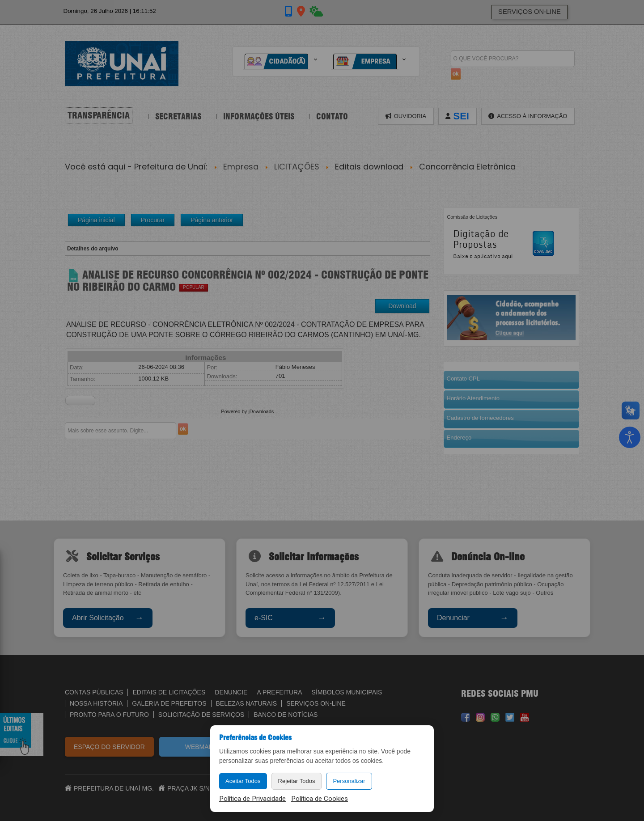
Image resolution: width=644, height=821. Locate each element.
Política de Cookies (320, 799)
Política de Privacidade (252, 799)
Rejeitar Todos (297, 781)
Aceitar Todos (243, 781)
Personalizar (349, 781)
